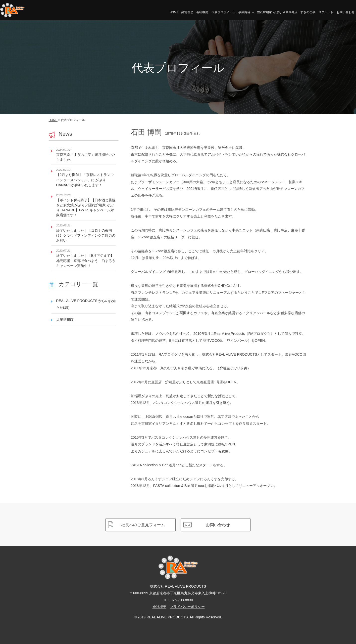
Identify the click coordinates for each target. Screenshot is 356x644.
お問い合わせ (346, 12)
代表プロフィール (224, 12)
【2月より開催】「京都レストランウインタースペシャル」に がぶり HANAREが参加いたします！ (85, 180)
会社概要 (203, 12)
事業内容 (246, 12)
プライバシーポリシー (187, 607)
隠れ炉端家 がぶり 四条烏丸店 (278, 12)
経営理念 (188, 12)
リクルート (326, 12)
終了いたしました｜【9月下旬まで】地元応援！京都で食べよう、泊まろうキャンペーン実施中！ (86, 260)
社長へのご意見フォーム (143, 525)
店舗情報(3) (65, 319)
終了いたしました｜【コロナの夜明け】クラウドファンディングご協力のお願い (86, 235)
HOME (175, 12)
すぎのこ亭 (308, 12)
